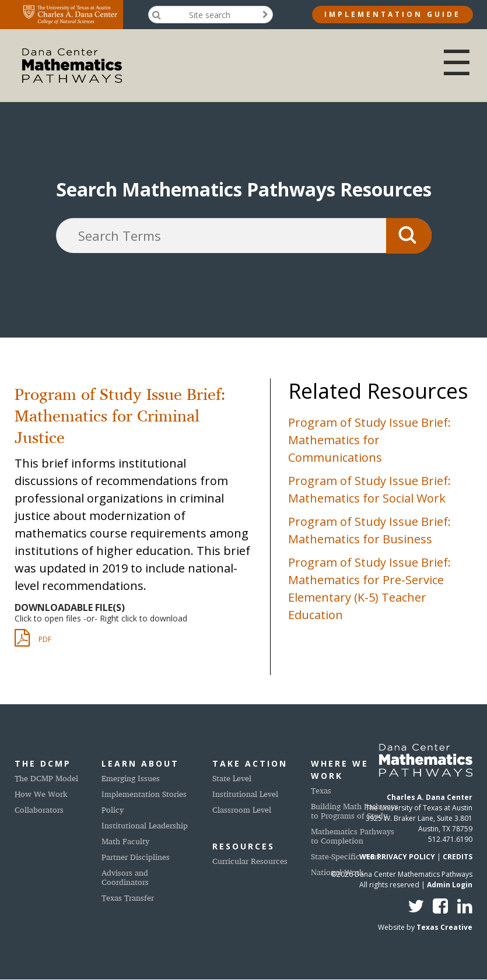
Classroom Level (242, 809)
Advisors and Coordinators (125, 877)
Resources (243, 846)
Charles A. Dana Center (430, 797)
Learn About (140, 763)
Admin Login (450, 885)
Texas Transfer (128, 898)
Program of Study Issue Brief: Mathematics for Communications (369, 440)
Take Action (250, 763)
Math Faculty (125, 841)
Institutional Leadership (145, 825)
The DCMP (43, 763)
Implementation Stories (144, 794)
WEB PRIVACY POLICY (397, 857)
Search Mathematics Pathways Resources (244, 189)
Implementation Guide (393, 14)
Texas (321, 790)
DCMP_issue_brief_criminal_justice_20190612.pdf (52, 640)
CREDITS (458, 857)
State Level (232, 778)
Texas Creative (444, 927)
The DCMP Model (46, 778)
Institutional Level (245, 794)
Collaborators (39, 809)
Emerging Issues (131, 778)
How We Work (41, 794)
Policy (113, 809)
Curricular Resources (250, 861)
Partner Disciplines (136, 857)
